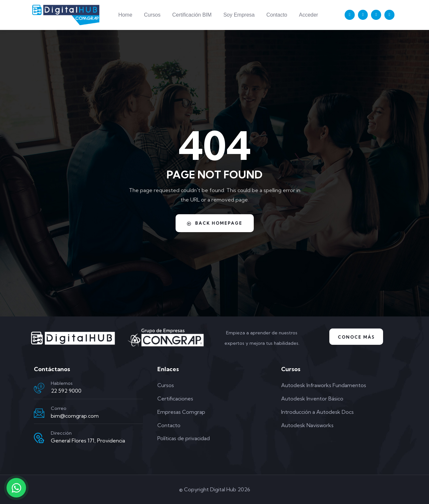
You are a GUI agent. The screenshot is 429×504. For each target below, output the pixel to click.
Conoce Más (356, 337)
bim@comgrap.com (75, 416)
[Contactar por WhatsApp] (16, 488)
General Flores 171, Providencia (88, 441)
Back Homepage (215, 223)
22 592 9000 (66, 391)
